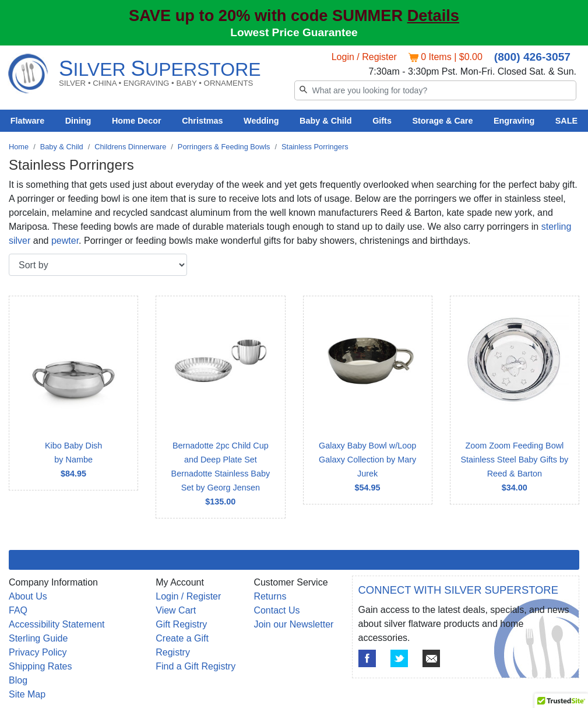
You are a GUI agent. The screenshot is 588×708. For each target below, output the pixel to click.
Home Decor (137, 121)
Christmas (202, 121)
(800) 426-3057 (532, 57)
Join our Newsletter (293, 624)
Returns (270, 596)
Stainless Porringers (315, 147)
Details (433, 15)
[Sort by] (98, 265)
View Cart (176, 610)
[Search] (436, 90)
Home (19, 147)
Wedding (261, 121)
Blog (18, 680)
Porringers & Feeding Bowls (224, 147)
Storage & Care (442, 121)
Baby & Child (326, 121)
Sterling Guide (38, 638)
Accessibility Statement (57, 624)
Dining (78, 121)
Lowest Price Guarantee (294, 32)
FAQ (18, 610)
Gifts (382, 121)
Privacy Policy (38, 652)
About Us (28, 596)
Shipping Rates (41, 666)
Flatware (27, 121)
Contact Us (277, 610)
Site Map (27, 694)
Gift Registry (181, 624)
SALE (566, 121)
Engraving (514, 121)
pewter (65, 241)
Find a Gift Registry (196, 666)
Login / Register (364, 57)
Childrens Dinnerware (130, 147)
